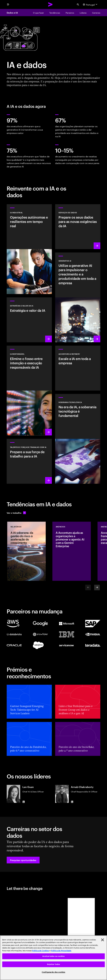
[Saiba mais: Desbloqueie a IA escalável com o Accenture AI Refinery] (78, 368)
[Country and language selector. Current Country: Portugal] (90, 4)
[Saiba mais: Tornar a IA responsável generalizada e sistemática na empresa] (29, 391)
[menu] (8, 4)
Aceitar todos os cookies (53, 956)
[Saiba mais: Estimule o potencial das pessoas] (29, 461)
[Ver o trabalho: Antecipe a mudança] (16, 513)
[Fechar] (103, 940)
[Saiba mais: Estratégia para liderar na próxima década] (29, 320)
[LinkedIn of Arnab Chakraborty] (72, 802)
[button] (23, 860)
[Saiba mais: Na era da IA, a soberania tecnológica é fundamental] (78, 439)
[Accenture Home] (50, 4)
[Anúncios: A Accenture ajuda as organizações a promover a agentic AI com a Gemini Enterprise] (72, 551)
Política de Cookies (41, 951)
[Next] (97, 587)
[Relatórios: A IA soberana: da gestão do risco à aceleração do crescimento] (26, 551)
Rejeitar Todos (54, 964)
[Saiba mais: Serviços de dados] (78, 227)
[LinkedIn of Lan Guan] (24, 802)
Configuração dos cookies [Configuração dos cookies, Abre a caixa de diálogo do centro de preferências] (53, 972)
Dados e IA (12, 13)
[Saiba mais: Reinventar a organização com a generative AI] (78, 297)
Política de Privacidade (61, 951)
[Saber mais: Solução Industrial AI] (29, 249)
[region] (53, 958)
